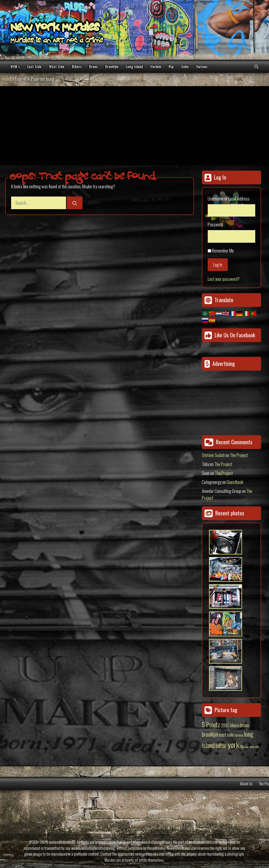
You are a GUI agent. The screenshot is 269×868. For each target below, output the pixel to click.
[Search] (75, 203)
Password (215, 224)
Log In (218, 265)
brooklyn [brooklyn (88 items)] (210, 734)
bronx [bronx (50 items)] (244, 725)
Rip (171, 66)
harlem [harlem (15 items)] (239, 735)
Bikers (77, 66)
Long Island (134, 66)
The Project (239, 455)
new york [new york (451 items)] (227, 745)
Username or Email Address (229, 199)
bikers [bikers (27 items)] (235, 725)
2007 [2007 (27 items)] (225, 725)
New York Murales (55, 28)
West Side (57, 66)
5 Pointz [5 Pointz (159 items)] (211, 724)
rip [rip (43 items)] (242, 746)
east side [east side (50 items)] (226, 734)
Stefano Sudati (213, 455)
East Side (34, 66)
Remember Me (223, 251)
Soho (185, 66)
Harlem (156, 66)
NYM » (15, 66)
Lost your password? (224, 279)
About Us (246, 783)
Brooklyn (112, 66)
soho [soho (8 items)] (247, 747)
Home (7, 79)
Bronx (93, 66)
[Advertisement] (134, 126)
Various (202, 66)
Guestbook (235, 482)
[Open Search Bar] (256, 66)
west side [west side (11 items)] (254, 747)
